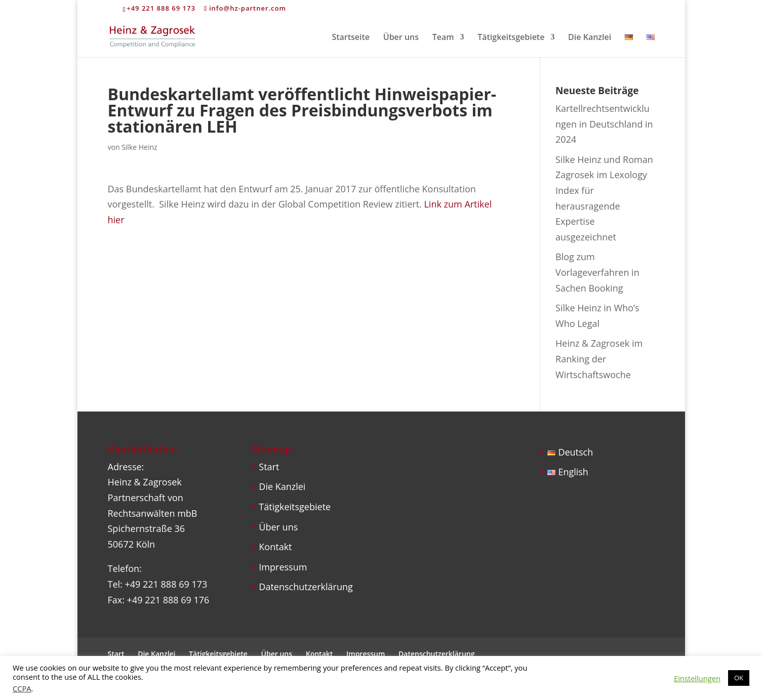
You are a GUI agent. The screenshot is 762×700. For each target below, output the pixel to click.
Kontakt (275, 547)
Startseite (351, 38)
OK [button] (739, 678)
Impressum (283, 567)
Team (443, 38)
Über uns (401, 38)
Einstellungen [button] (697, 678)
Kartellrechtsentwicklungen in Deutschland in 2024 (604, 124)
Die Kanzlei (590, 38)
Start (269, 467)
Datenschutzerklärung (306, 587)
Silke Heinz (139, 147)
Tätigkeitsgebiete (511, 38)
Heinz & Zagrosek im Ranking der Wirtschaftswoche (599, 359)
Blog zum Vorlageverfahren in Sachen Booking (597, 272)
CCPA (22, 688)
